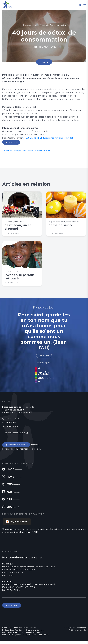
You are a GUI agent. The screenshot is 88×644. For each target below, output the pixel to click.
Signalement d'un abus (15, 448)
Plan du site (7, 631)
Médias (33, 631)
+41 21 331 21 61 (12, 421)
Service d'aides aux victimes (15, 452)
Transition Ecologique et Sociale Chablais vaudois (27, 151)
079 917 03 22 (33, 138)
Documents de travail (11, 635)
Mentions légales (21, 631)
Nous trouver (12, 429)
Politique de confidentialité (13, 633)
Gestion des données (41, 638)
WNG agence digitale (77, 633)
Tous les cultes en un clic (14, 436)
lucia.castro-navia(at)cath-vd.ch (60, 138)
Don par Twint (12, 608)
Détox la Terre (11, 142)
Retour (46, 62)
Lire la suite (44, 358)
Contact (27, 638)
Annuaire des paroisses (31, 635)
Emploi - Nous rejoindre (12, 638)
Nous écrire (11, 425)
